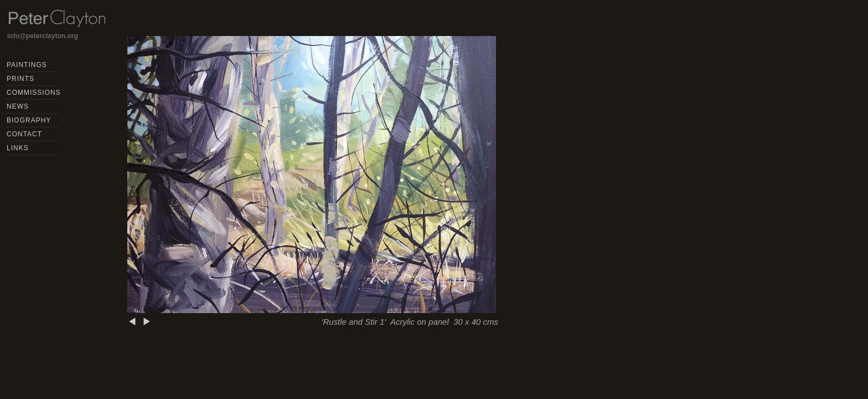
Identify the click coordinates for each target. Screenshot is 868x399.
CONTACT (24, 134)
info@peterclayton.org (43, 36)
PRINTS (20, 79)
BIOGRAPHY (29, 120)
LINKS (18, 148)
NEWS (18, 106)
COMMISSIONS (34, 93)
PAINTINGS (27, 65)
